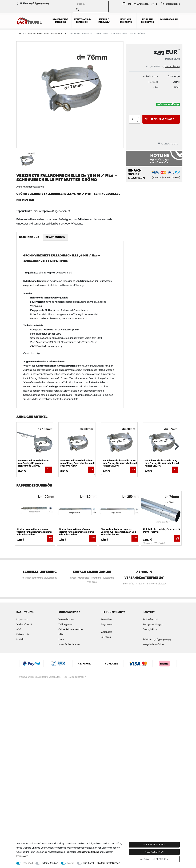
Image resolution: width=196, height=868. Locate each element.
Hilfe (61, 634)
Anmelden (106, 619)
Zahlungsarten (66, 624)
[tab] (29, 236)
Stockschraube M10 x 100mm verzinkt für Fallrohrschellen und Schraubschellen (34, 531)
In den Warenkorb (160, 118)
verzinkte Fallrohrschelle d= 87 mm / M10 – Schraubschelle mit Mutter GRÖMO (162, 462)
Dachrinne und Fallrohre (60, 20)
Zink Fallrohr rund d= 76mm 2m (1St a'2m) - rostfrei (162, 530)
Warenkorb (106, 631)
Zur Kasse (106, 636)
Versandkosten (173, 66)
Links (61, 639)
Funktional (88, 863)
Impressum (22, 619)
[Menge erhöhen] (138, 116)
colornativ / (80, 676)
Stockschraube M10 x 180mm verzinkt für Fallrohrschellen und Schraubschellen (76, 531)
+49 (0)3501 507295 (39, 3)
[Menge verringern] (138, 121)
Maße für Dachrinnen (69, 644)
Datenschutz (23, 634)
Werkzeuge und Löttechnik (82, 20)
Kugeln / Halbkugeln (104, 20)
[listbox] (77, 440)
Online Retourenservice (71, 629)
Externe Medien (50, 863)
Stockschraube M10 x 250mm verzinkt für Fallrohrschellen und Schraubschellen (118, 531)
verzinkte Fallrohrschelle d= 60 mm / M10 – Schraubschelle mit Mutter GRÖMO (77, 462)
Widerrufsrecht (24, 624)
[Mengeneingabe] (132, 118)
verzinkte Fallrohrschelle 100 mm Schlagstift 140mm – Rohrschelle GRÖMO (34, 462)
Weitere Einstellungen (108, 863)
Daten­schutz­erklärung (88, 852)
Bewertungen (55, 236)
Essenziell (28, 863)
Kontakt (20, 639)
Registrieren (107, 624)
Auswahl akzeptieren (154, 859)
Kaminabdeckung (169, 18)
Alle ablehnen (154, 852)
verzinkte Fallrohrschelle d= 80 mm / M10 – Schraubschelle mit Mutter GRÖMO (120, 462)
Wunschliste (168, 143)
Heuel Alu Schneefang (147, 20)
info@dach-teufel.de (153, 644)
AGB (19, 629)
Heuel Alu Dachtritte (126, 20)
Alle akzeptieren (154, 845)
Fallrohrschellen (59, 33)
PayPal (70, 863)
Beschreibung (29, 236)
